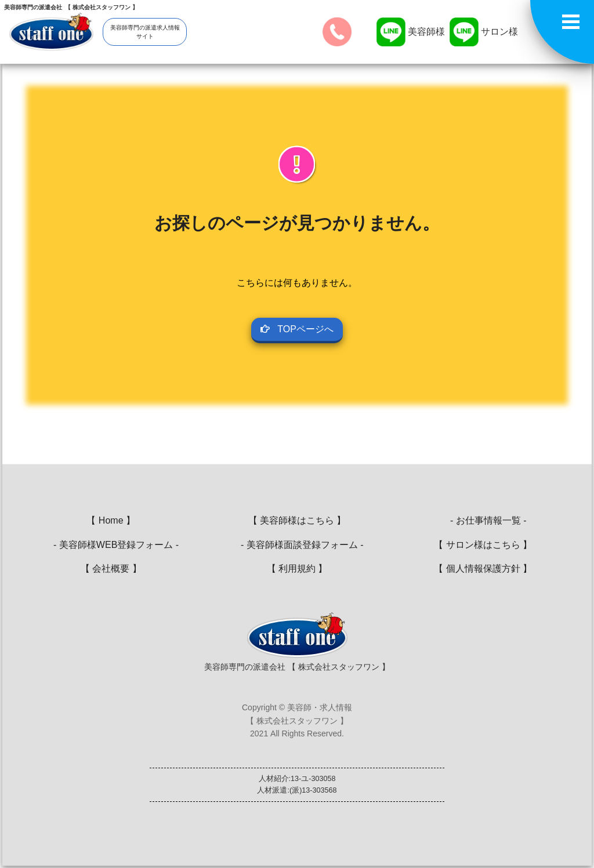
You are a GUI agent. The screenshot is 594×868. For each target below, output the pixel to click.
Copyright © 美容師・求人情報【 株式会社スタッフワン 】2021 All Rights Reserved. (297, 720)
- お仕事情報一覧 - (483, 520)
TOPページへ (297, 329)
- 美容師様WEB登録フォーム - (111, 545)
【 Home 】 (111, 520)
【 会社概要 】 (111, 569)
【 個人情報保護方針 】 (483, 569)
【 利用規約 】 (297, 569)
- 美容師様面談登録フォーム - (297, 545)
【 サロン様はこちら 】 (483, 545)
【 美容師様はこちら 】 (297, 520)
